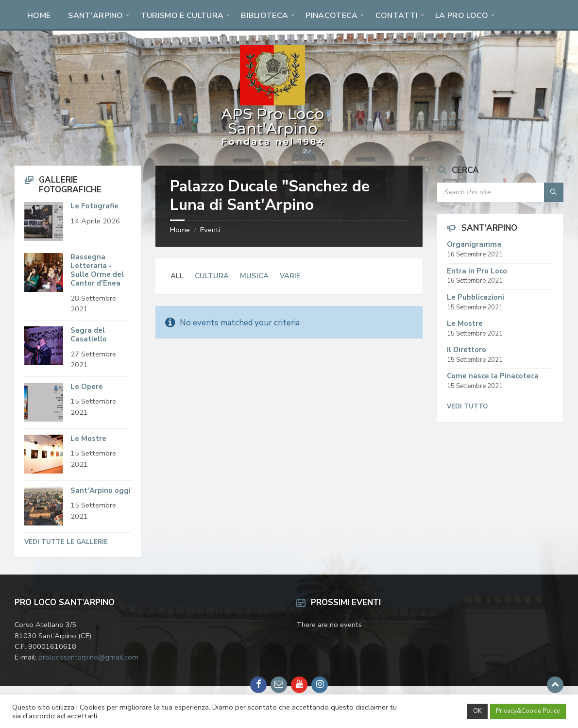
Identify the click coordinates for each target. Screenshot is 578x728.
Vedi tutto (467, 406)
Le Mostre (88, 439)
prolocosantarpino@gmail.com (88, 657)
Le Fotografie (94, 206)
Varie (290, 276)
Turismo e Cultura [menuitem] (182, 16)
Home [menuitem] (39, 16)
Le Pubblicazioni (476, 297)
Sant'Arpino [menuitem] (96, 16)
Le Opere (87, 387)
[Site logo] (273, 146)
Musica (254, 276)
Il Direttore (467, 350)
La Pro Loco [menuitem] (462, 16)
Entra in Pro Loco (477, 271)
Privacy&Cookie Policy (528, 711)
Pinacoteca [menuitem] (331, 16)
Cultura (212, 276)
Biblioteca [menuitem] (264, 16)
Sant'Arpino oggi (101, 491)
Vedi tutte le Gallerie (66, 542)
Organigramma (474, 244)
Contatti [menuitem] (397, 16)
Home (180, 230)
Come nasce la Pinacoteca (493, 376)
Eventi (210, 230)
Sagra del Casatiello (89, 335)
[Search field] (500, 192)
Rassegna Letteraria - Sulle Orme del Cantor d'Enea (97, 270)
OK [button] (477, 711)
